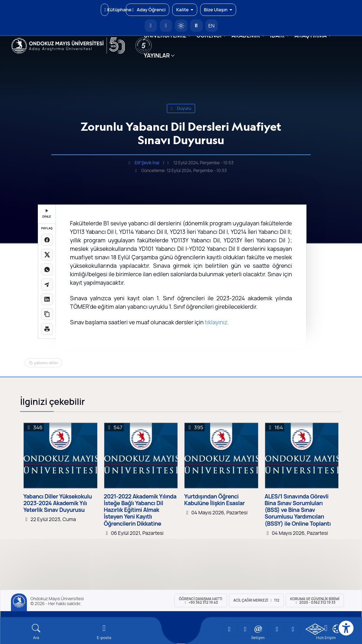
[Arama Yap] (196, 26)
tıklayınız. (217, 322)
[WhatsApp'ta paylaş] (47, 270)
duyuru (181, 108)
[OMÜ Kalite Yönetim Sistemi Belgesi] (315, 629)
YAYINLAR (157, 55)
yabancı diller (46, 363)
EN (211, 26)
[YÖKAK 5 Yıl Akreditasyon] (144, 46)
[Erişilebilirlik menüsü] (346, 628)
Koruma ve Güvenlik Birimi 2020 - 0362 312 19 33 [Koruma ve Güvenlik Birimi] (315, 601)
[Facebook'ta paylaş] (47, 240)
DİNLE (47, 214)
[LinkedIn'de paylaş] (47, 299)
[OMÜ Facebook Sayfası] (293, 629)
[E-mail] (104, 632)
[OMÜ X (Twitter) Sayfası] (277, 629)
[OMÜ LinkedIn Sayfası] (245, 629)
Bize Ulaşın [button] (218, 10)
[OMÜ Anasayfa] (151, 26)
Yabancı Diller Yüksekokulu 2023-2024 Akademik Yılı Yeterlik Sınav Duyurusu (58, 503)
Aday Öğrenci (148, 10)
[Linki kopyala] (47, 314)
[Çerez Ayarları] (337, 629)
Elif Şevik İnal (147, 163)
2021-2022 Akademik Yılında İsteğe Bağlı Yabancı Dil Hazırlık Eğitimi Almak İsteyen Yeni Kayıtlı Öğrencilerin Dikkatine (140, 510)
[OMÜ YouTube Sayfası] (229, 629)
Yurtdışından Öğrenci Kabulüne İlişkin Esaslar (214, 500)
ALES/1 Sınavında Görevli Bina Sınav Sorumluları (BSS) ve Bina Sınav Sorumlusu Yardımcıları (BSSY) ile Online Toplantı (298, 510)
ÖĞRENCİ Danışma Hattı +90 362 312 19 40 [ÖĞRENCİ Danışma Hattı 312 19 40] (201, 601)
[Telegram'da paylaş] (47, 284)
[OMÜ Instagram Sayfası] (261, 629)
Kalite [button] (185, 10)
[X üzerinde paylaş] (47, 255)
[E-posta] (166, 26)
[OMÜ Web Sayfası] (68, 46)
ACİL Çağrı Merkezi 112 (256, 600)
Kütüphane (107, 10)
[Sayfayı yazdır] (47, 329)
